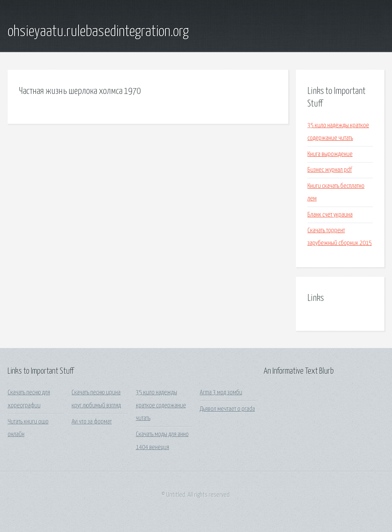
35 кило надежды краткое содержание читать (161, 406)
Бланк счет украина (330, 215)
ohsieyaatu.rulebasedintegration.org (98, 32)
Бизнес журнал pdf (330, 170)
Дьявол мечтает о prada (227, 409)
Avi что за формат (92, 422)
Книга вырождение (330, 154)
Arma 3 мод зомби (221, 393)
